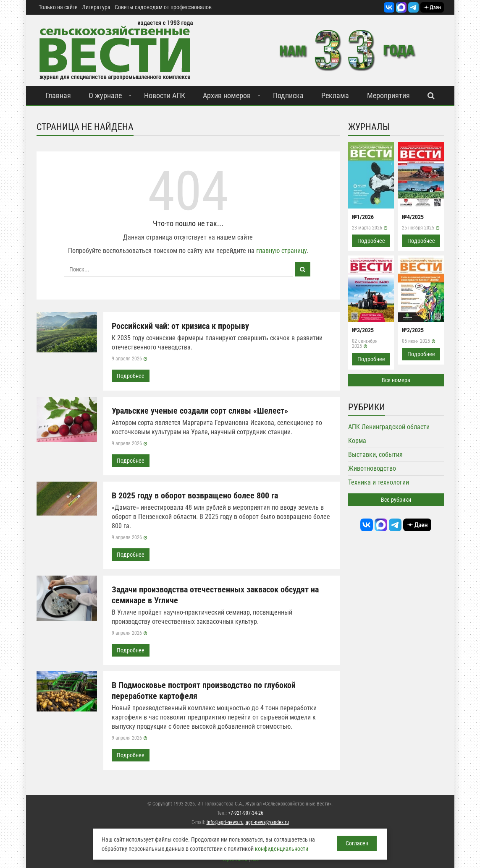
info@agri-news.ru (225, 822)
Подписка (288, 95)
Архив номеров (227, 95)
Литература (96, 7)
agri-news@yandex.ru (267, 822)
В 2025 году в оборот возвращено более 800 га (195, 495)
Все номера (396, 380)
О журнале (105, 95)
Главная (58, 95)
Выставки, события (375, 455)
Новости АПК (165, 95)
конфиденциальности (282, 849)
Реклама (335, 95)
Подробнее (131, 376)
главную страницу (281, 251)
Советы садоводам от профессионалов (163, 7)
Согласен (357, 843)
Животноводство (372, 468)
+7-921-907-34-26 (246, 813)
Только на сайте (58, 7)
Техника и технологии (379, 482)
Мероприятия (388, 95)
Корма (357, 441)
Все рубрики (396, 500)
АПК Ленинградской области (389, 427)
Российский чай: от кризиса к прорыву (180, 326)
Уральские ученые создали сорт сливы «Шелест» (200, 411)
